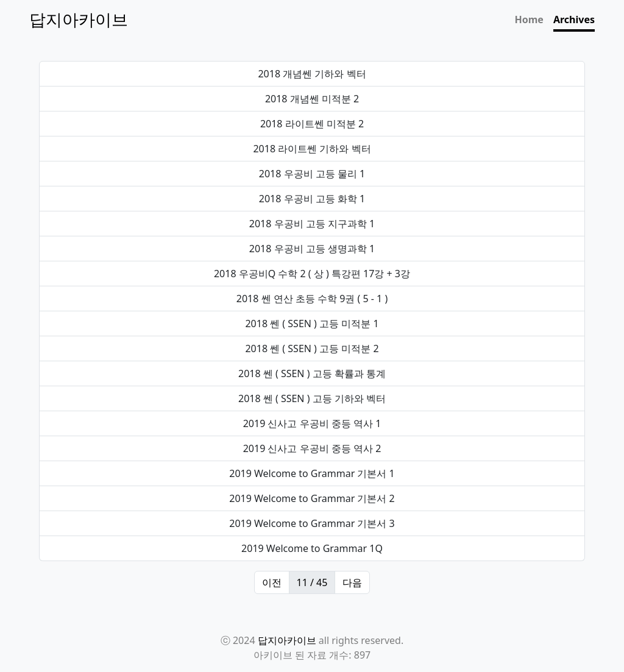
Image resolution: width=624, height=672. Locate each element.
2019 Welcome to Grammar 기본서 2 (312, 498)
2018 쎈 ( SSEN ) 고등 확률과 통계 (312, 373)
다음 (352, 582)
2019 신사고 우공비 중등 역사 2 (312, 448)
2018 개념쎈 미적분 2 (312, 99)
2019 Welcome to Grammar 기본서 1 (312, 473)
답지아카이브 (287, 640)
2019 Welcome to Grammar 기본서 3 (312, 523)
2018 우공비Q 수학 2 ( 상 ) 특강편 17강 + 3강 (312, 274)
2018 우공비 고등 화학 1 (312, 199)
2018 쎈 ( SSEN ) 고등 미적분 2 (312, 348)
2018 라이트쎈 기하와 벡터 (312, 149)
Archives (574, 19)
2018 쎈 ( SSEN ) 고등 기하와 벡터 (312, 398)
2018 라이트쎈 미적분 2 (312, 124)
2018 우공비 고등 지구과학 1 (312, 224)
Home (529, 19)
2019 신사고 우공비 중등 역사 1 (312, 423)
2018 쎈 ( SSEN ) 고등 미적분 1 (312, 324)
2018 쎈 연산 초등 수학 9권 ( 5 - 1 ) (312, 299)
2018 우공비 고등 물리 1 (312, 174)
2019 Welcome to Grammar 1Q (312, 548)
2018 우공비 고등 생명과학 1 (312, 249)
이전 (272, 582)
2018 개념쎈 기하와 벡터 (312, 74)
